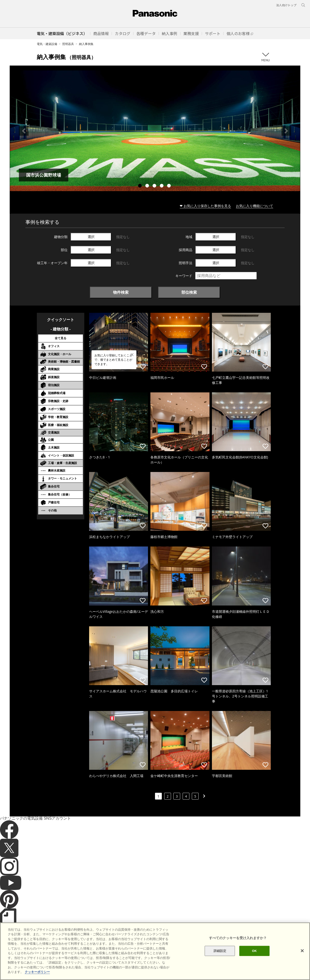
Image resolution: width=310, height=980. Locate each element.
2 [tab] (148, 186)
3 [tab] (155, 186)
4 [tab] (162, 186)
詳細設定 (220, 968)
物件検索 (121, 292)
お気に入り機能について (255, 206)
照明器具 (68, 44)
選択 (91, 237)
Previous (24, 131)
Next (286, 131)
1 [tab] (140, 186)
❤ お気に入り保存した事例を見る (205, 206)
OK (254, 968)
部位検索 (189, 292)
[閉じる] (302, 968)
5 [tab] (170, 186)
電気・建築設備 (47, 44)
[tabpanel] (155, 131)
